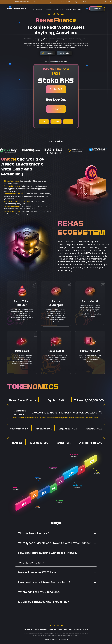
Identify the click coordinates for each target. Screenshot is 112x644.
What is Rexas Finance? (34, 533)
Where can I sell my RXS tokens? (39, 592)
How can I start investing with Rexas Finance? (48, 553)
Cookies (85, 630)
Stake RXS (56, 89)
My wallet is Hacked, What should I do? (44, 602)
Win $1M (68, 7)
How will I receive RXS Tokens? (38, 572)
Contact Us (77, 7)
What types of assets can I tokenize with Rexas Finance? (55, 543)
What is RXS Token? (31, 563)
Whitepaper (59, 7)
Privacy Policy (62, 630)
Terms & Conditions (75, 630)
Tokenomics (48, 7)
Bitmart (56, 122)
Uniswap (56, 109)
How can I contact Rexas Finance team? (44, 582)
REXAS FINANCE (17, 7)
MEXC (44, 122)
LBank (68, 122)
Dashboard (37, 7)
